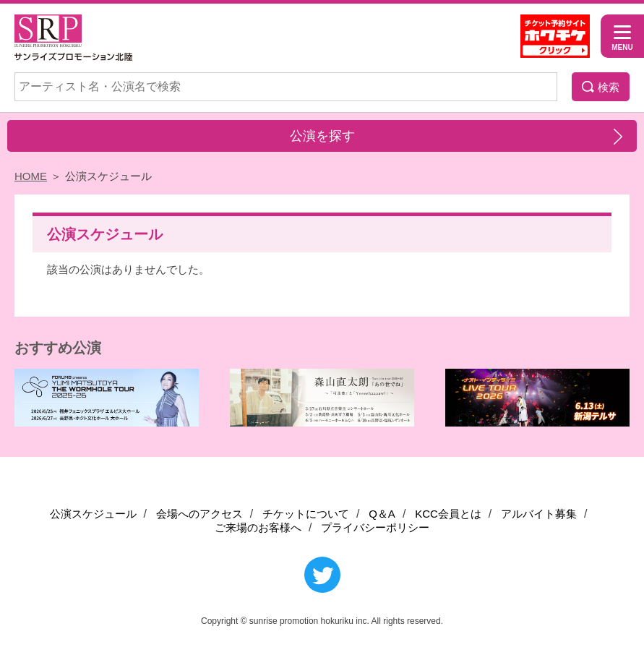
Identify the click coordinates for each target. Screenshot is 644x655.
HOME (31, 176)
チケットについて (306, 514)
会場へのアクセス (199, 514)
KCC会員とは (448, 514)
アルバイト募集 (539, 514)
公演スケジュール (93, 514)
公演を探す (322, 136)
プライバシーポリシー (375, 527)
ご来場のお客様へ (258, 527)
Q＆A (382, 514)
